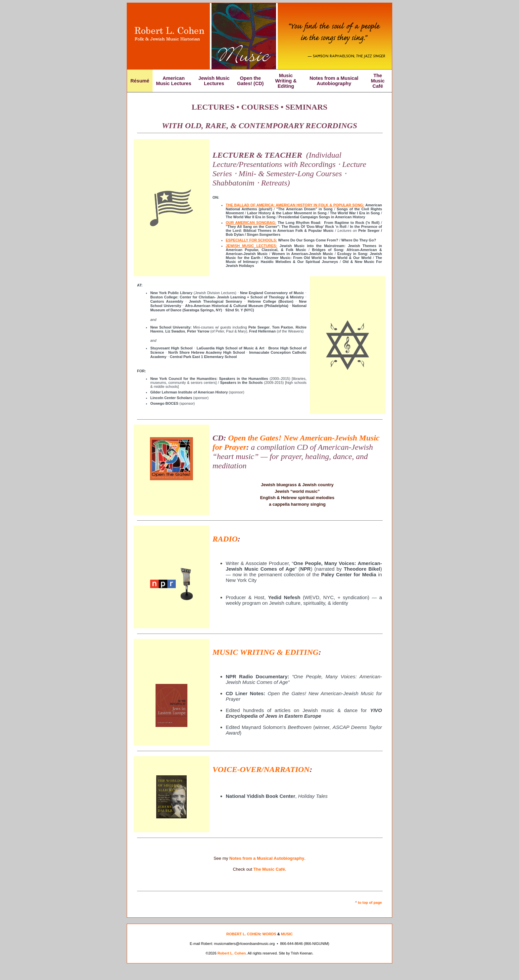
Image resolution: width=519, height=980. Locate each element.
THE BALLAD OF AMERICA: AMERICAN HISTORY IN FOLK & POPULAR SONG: (295, 205)
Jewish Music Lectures (214, 81)
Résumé (140, 81)
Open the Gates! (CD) (250, 81)
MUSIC (287, 934)
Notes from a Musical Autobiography (334, 81)
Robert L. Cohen (232, 953)
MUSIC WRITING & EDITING (265, 652)
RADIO (225, 539)
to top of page (370, 903)
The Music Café (378, 81)
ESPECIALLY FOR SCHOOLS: (251, 240)
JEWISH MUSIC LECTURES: (251, 246)
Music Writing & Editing (286, 81)
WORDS (269, 934)
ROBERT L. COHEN (243, 934)
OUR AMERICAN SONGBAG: (251, 223)
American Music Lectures (174, 81)
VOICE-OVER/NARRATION (261, 769)
